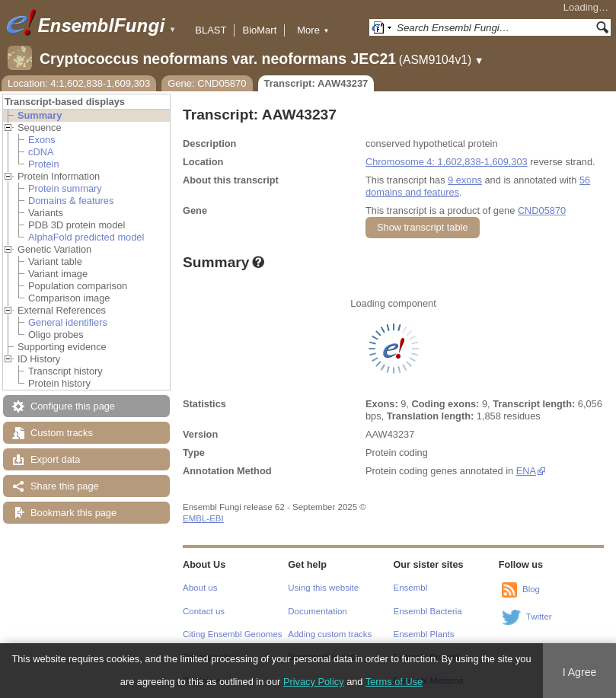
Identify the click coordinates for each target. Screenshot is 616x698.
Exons (42, 140)
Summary (40, 115)
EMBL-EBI (203, 518)
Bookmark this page (73, 513)
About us (200, 588)
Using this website (323, 588)
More (313, 30)
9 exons (465, 180)
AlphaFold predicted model (86, 237)
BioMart (259, 30)
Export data (55, 459)
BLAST (211, 30)
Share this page (65, 486)
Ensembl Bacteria (428, 611)
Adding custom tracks (330, 634)
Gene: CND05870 (207, 83)
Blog (531, 589)
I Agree (580, 672)
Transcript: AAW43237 (316, 83)
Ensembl (411, 588)
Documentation (317, 611)
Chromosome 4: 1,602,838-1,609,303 (447, 162)
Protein (44, 164)
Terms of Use (394, 682)
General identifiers (68, 322)
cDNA (41, 152)
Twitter (539, 617)
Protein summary (65, 188)
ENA (526, 471)
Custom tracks (62, 433)
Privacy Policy (314, 682)
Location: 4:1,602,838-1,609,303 (79, 83)
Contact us (204, 611)
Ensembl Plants (424, 634)
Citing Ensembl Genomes (233, 634)
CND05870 (542, 210)
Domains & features (71, 201)
